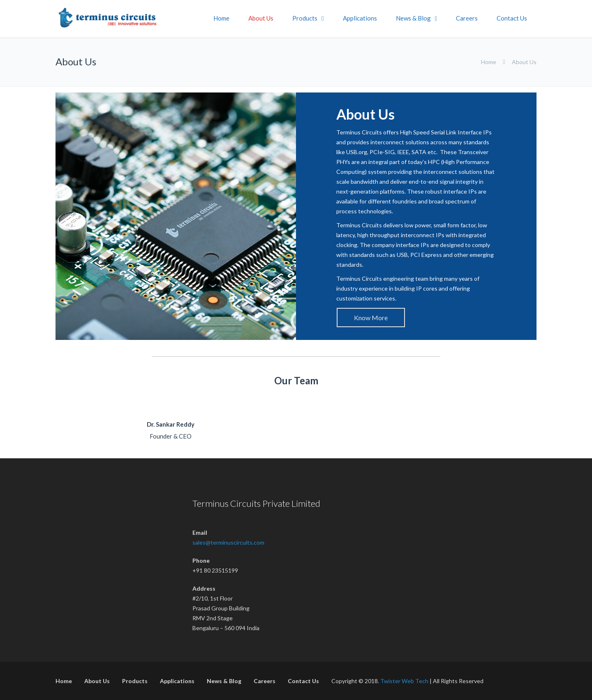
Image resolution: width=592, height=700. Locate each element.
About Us (261, 18)
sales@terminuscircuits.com (228, 542)
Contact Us (512, 18)
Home (221, 18)
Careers (467, 18)
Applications (360, 18)
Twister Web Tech (404, 681)
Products (305, 18)
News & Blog (413, 18)
